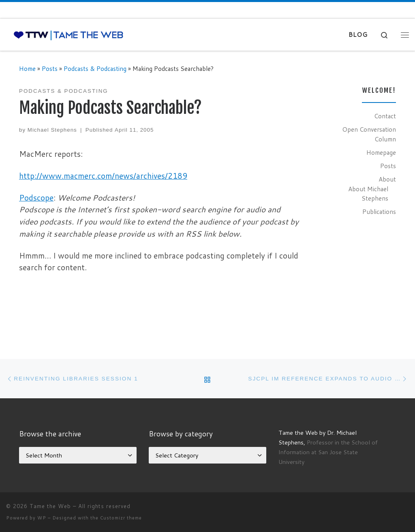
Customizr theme (121, 518)
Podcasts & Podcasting (95, 68)
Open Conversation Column (369, 134)
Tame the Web (50, 506)
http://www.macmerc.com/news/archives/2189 (103, 176)
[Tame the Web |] (68, 35)
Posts (50, 68)
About (387, 179)
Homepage (381, 152)
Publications (379, 212)
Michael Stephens (52, 130)
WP (42, 518)
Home (27, 68)
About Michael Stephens (368, 194)
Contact (385, 116)
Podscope (36, 198)
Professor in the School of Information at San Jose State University (328, 452)
